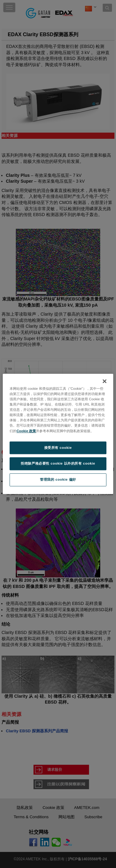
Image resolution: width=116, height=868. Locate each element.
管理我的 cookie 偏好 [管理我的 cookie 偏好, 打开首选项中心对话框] (58, 480)
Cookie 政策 (26, 431)
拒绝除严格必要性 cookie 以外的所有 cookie (58, 464)
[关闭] (105, 381)
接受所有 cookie (58, 448)
